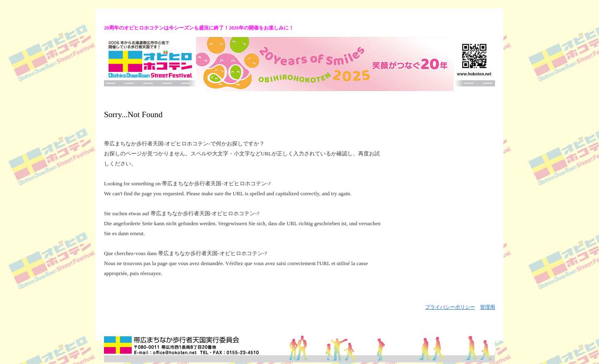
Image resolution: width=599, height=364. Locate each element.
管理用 (488, 307)
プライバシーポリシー (450, 307)
